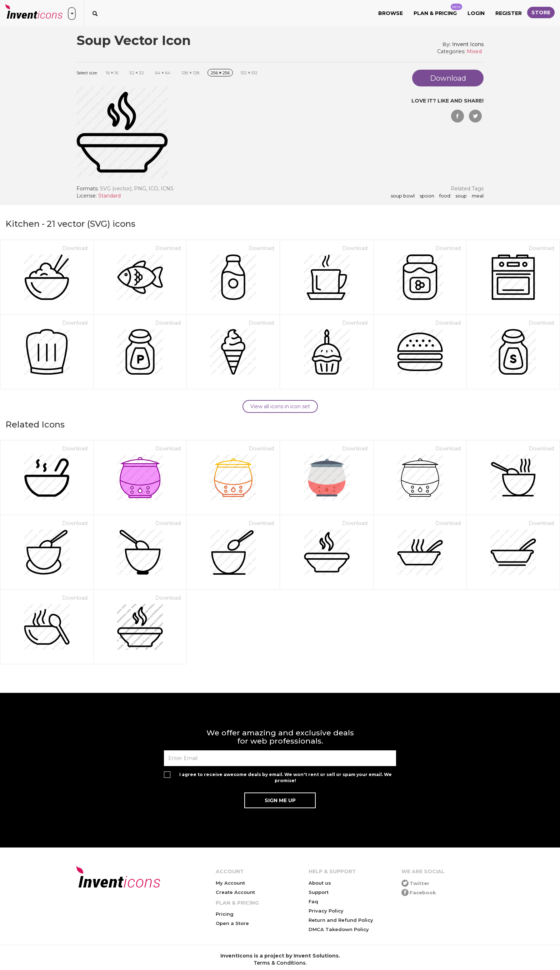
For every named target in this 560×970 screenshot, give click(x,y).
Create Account (235, 892)
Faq (313, 901)
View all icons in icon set (280, 406)
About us (320, 883)
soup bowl (403, 196)
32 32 (137, 73)
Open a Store (232, 923)
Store (541, 12)
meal (478, 196)
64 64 (163, 73)
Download (75, 248)
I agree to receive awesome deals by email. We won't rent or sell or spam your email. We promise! (286, 777)
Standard (109, 196)
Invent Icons (468, 44)
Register (509, 13)
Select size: (87, 73)
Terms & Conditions (280, 963)
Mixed (474, 51)
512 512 (249, 73)
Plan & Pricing (438, 10)
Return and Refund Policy (341, 920)
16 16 (112, 73)
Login (476, 13)
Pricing (225, 914)
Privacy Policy (326, 911)
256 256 (220, 73)
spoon (427, 196)
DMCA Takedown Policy (339, 929)
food (445, 196)
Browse (391, 13)
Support (319, 892)
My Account (230, 883)
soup (461, 196)
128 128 (191, 73)
